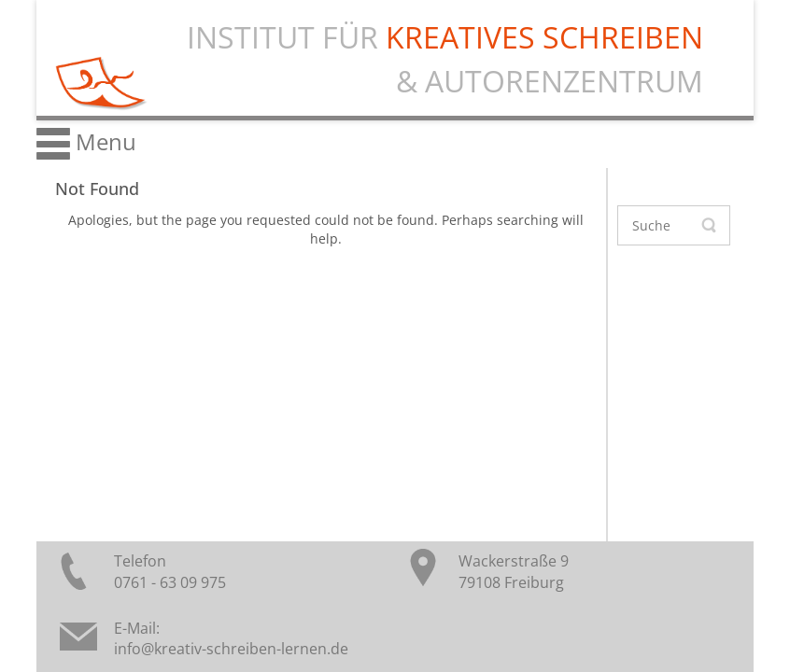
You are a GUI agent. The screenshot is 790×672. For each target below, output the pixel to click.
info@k (138, 649)
